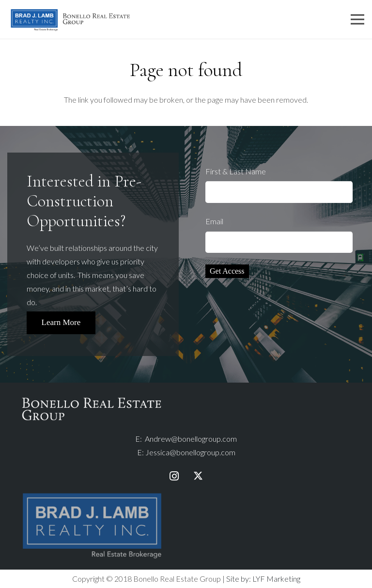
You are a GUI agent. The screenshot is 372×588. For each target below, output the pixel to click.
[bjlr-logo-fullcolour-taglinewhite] (92, 495)
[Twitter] (198, 476)
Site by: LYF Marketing (263, 579)
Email (279, 235)
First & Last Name (279, 185)
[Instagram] (174, 476)
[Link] (70, 20)
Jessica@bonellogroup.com (190, 452)
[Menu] (357, 19)
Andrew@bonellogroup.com (191, 439)
